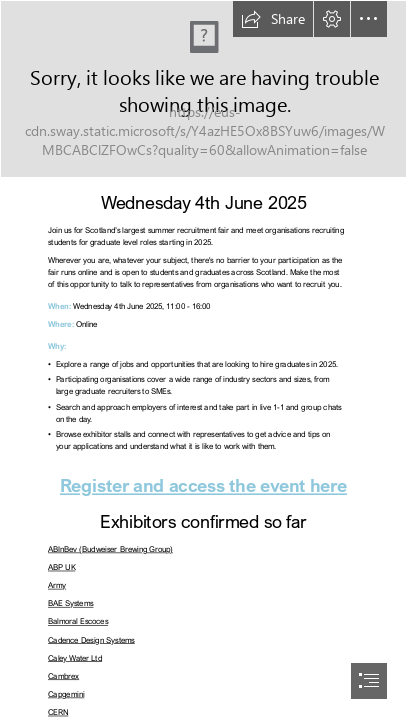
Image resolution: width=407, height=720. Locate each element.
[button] (273, 19)
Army (57, 585)
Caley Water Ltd (75, 657)
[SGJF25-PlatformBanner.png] (203, 89)
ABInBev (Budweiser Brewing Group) (110, 549)
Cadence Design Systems (91, 639)
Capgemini (66, 694)
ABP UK (61, 567)
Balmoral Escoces (78, 621)
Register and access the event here (203, 485)
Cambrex (63, 676)
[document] (203, 360)
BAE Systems (70, 603)
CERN (58, 712)
